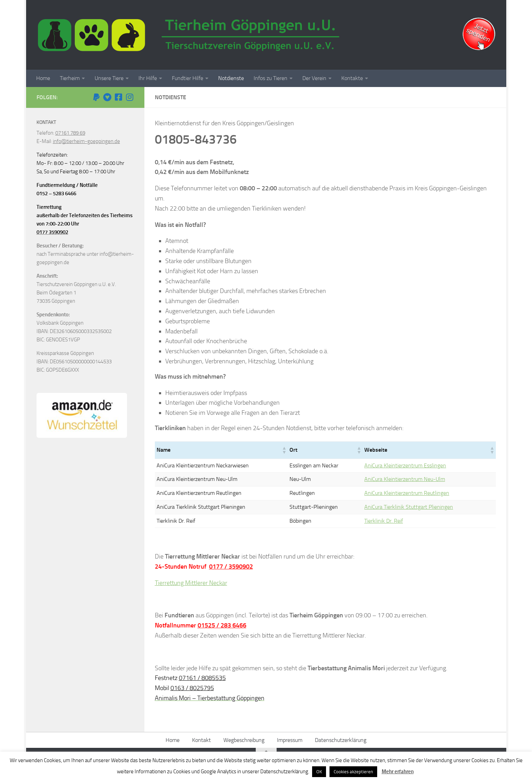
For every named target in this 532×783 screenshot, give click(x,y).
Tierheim (70, 78)
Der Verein (314, 78)
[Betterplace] (108, 97)
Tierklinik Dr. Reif (384, 521)
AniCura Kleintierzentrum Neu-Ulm (405, 479)
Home (43, 78)
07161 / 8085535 (202, 678)
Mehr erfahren (398, 772)
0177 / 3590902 (231, 567)
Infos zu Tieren (271, 78)
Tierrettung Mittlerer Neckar (191, 583)
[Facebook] (119, 97)
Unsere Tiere (109, 78)
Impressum (290, 740)
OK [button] (319, 772)
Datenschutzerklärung (341, 740)
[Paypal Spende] (96, 97)
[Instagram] (130, 97)
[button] (284, 450)
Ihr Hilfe (148, 78)
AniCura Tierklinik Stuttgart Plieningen (409, 507)
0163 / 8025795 (192, 688)
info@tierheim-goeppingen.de (86, 141)
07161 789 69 (70, 133)
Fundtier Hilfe (188, 78)
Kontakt (201, 740)
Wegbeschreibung (244, 740)
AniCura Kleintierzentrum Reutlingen (407, 493)
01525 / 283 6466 (222, 625)
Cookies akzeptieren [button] (353, 772)
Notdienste (231, 78)
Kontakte (352, 78)
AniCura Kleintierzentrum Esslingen (405, 465)
